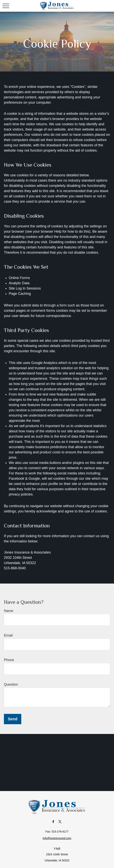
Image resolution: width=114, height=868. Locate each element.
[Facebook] (53, 822)
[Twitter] (60, 822)
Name (9, 611)
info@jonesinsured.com (57, 838)
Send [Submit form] (13, 719)
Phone (9, 660)
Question (11, 684)
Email (8, 635)
